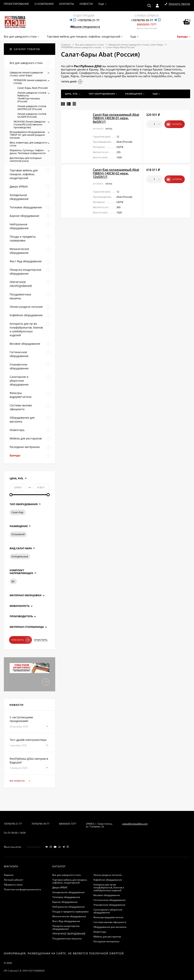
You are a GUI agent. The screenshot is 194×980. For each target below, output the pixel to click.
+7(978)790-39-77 (142, 20)
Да (13, 581)
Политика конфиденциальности (22, 889)
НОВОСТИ (86, 4)
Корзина (9, 875)
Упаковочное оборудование (109, 905)
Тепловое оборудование (66, 897)
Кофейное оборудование (108, 880)
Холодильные (20, 556)
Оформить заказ (13, 885)
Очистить (41, 640)
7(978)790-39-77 (40, 824)
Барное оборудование (65, 902)
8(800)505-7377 (147, 24)
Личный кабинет (14, 880)
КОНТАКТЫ (67, 4)
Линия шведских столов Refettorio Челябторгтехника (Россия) (32, 97)
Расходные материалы (106, 941)
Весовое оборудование (107, 895)
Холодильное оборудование (68, 892)
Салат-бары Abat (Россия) (33, 88)
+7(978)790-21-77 (88, 20)
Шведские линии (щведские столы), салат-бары (136, 45)
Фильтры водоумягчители (108, 917)
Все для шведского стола (89, 45)
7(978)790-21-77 (13, 824)
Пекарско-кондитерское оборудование (66, 927)
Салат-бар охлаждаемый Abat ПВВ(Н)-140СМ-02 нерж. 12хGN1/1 (116, 173)
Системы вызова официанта (110, 922)
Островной (18, 534)
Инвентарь (100, 932)
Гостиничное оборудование (109, 900)
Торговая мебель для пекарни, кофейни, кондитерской (70, 881)
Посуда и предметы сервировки (70, 912)
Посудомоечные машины (67, 939)
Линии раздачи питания (108, 875)
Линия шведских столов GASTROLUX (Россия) (32, 108)
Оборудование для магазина (110, 927)
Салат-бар (17, 512)
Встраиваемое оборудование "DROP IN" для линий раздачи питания (27, 135)
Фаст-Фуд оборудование (66, 921)
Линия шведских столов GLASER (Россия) (32, 115)
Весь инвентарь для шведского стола (28, 144)
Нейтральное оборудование (69, 907)
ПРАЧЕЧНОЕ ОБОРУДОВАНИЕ (69, 934)
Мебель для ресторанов (107, 937)
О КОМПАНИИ (44, 4)
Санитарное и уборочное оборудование (108, 911)
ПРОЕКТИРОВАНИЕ (16, 4)
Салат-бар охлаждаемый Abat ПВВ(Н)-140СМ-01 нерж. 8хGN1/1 (116, 118)
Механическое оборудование (69, 916)
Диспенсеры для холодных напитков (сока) (26, 159)
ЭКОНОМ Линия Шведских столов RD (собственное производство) (30, 124)
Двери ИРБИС (60, 887)
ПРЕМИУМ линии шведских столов (81, 47)
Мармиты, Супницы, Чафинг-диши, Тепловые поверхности (28, 152)
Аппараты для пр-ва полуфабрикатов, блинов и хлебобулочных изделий (109, 887)
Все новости (21, 781)
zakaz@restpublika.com (135, 824)
